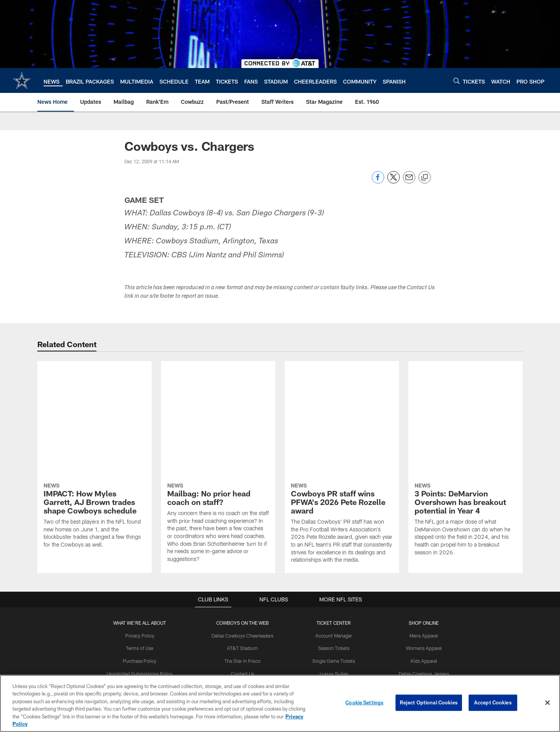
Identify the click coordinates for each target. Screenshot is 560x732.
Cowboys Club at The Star (242, 573)
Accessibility (140, 585)
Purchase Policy (140, 547)
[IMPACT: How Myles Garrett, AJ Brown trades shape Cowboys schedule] (94, 403)
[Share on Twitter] (394, 181)
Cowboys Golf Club (243, 585)
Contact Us (243, 560)
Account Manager (334, 522)
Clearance (424, 585)
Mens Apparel (424, 522)
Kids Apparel (424, 547)
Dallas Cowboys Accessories (424, 573)
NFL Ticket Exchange (334, 573)
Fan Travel (334, 585)
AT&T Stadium (242, 534)
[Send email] (409, 181)
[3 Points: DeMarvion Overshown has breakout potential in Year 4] (465, 406)
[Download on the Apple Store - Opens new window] (252, 648)
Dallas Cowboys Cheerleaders (242, 522)
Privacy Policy (140, 522)
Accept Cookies (493, 702)
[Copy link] (425, 178)
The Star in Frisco (242, 547)
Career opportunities (140, 573)
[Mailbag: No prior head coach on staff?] (218, 410)
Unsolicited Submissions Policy (140, 560)
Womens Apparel (424, 534)
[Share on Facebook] (378, 181)
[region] (280, 703)
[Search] (457, 81)
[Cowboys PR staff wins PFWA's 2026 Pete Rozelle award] (342, 410)
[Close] (548, 703)
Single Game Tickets (334, 547)
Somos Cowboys (242, 598)
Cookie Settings (364, 702)
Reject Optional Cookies (429, 702)
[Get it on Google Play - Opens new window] (305, 651)
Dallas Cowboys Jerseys (424, 560)
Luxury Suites (334, 560)
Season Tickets (334, 534)
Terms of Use (140, 534)
